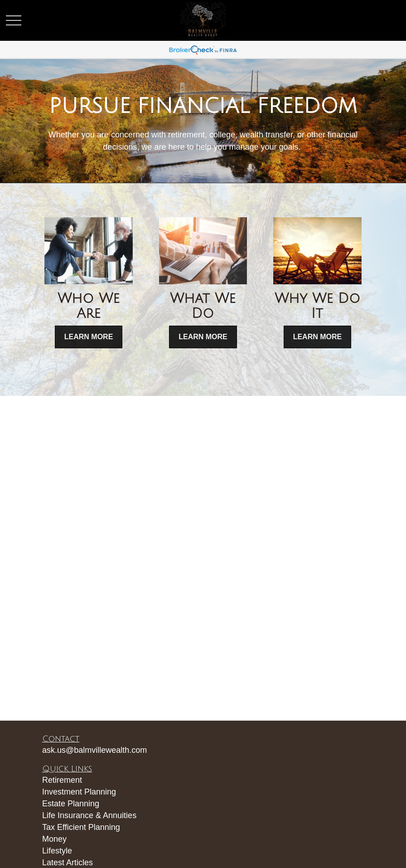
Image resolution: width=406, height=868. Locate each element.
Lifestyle (57, 851)
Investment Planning (79, 792)
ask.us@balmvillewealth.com (94, 750)
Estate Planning (71, 804)
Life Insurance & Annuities (89, 815)
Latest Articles (68, 863)
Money (54, 839)
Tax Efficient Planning (81, 827)
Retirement (62, 780)
